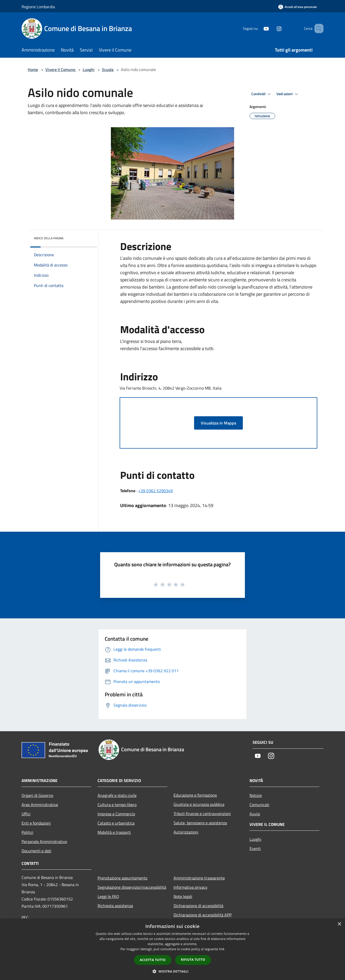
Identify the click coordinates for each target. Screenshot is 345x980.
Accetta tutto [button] (153, 960)
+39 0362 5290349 (156, 491)
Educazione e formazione (195, 795)
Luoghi (89, 70)
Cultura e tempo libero (117, 805)
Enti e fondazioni (36, 823)
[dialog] (172, 949)
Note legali (183, 896)
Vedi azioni (288, 94)
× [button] (339, 924)
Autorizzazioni (186, 832)
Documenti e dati (36, 851)
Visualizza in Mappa (218, 423)
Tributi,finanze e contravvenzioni (202, 814)
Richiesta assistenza (115, 906)
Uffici (26, 814)
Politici (27, 832)
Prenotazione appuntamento (122, 878)
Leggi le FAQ (108, 896)
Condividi (262, 94)
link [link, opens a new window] (222, 949)
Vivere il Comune (61, 70)
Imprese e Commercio (116, 814)
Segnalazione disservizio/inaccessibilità (132, 887)
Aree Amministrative (40, 805)
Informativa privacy (190, 887)
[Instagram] (272, 28)
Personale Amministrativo (44, 842)
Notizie (256, 795)
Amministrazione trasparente (199, 878)
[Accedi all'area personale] (298, 7)
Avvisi (255, 814)
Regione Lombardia (38, 7)
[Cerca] (317, 28)
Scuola (108, 70)
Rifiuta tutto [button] (193, 960)
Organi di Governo (37, 795)
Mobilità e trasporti (114, 832)
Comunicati (259, 805)
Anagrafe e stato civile (117, 795)
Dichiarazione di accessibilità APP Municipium (203, 918)
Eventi (255, 848)
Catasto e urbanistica (116, 823)
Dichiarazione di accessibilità (198, 906)
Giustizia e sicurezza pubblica (199, 804)
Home (33, 70)
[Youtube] (259, 28)
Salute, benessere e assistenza (200, 823)
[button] (172, 971)
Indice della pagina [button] (49, 238)
